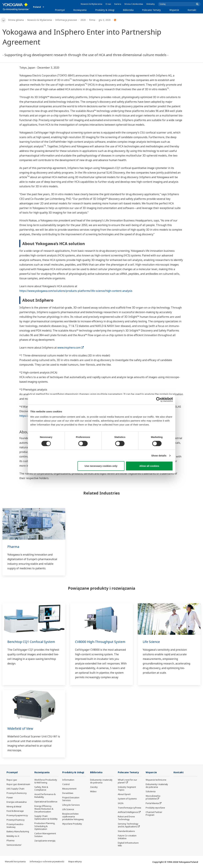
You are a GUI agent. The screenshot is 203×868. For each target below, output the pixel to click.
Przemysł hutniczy (16, 820)
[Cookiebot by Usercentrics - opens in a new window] (159, 400)
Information (68, 780)
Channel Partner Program (154, 814)
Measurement (69, 789)
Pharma (14, 547)
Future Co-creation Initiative (127, 837)
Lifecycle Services (71, 805)
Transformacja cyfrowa (129, 808)
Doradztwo (68, 793)
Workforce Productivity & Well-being (46, 781)
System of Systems (127, 799)
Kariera (118, 4)
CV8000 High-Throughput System (101, 642)
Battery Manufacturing (18, 832)
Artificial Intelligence (128, 812)
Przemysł (60, 10)
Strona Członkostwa (134, 4)
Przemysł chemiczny (17, 793)
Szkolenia (151, 792)
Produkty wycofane (155, 808)
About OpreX (124, 795)
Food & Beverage (15, 811)
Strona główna (16, 20)
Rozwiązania (80, 10)
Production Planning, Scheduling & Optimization (45, 826)
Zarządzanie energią (45, 841)
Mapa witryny (75, 862)
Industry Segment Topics (127, 789)
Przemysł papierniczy (17, 816)
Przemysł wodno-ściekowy (15, 826)
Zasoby (94, 787)
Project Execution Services (71, 799)
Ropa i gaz (12, 780)
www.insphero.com (71, 348)
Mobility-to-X (13, 836)
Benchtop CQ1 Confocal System (32, 642)
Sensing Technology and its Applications (128, 825)
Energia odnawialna (17, 802)
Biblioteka (128, 10)
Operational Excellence (46, 802)
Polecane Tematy (151, 10)
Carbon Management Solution (45, 835)
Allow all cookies (149, 466)
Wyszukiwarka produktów (153, 798)
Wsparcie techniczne (156, 780)
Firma (92, 20)
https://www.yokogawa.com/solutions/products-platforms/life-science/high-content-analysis (76, 291)
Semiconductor (14, 845)
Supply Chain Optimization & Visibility (46, 818)
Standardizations (126, 831)
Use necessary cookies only (101, 466)
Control (66, 784)
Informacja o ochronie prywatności (47, 862)
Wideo (93, 792)
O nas (108, 4)
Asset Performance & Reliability (45, 796)
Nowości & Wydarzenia (92, 4)
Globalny (150, 4)
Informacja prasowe (66, 20)
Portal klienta (152, 803)
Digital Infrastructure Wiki (128, 844)
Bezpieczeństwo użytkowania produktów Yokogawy (73, 817)
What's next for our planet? (127, 781)
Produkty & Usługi (105, 10)
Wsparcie (174, 10)
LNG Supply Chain (15, 789)
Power (10, 798)
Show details (159, 456)
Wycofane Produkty (72, 824)
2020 (83, 20)
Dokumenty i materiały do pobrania (101, 781)
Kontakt (192, 10)
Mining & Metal (14, 807)
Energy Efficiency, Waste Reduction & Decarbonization (44, 809)
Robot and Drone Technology (126, 818)
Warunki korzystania (15, 862)
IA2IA (121, 803)
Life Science (152, 642)
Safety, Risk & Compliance (41, 789)
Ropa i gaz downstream (18, 784)
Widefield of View (21, 729)
